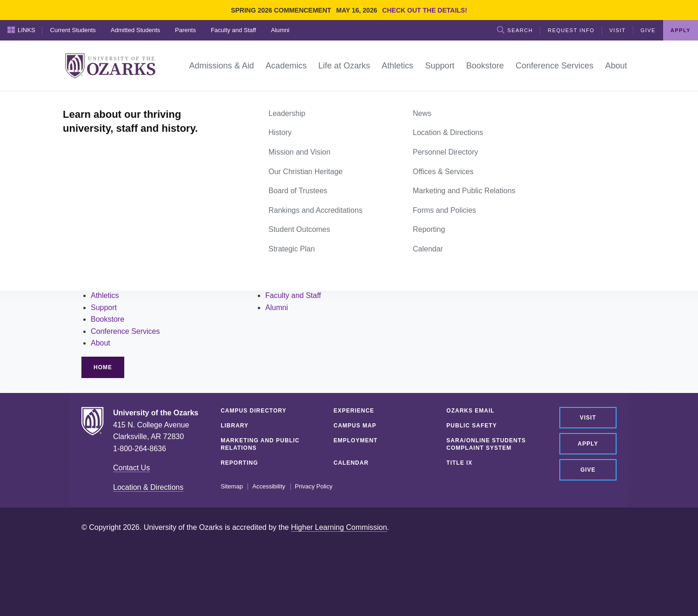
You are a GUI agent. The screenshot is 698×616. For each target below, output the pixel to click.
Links (21, 30)
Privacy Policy (314, 487)
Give (648, 30)
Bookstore (107, 319)
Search (515, 30)
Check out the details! (425, 10)
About (101, 343)
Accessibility (269, 487)
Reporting (239, 463)
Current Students (73, 30)
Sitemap (232, 487)
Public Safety (471, 426)
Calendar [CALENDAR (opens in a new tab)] (351, 463)
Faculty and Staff (233, 30)
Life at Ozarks (114, 283)
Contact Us (131, 468)
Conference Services (125, 331)
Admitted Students (135, 30)
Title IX (459, 463)
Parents (185, 30)
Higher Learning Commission (339, 527)
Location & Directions (148, 487)
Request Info (571, 30)
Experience (354, 411)
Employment (356, 440)
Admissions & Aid (120, 260)
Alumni (280, 30)
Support (104, 308)
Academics (109, 272)
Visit (618, 30)
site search (151, 240)
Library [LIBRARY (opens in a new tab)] (235, 426)
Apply (681, 30)
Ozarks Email (470, 411)
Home (92, 102)
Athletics (105, 295)
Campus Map (355, 426)
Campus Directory (253, 411)
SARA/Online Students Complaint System (486, 444)
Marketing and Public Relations (260, 444)
